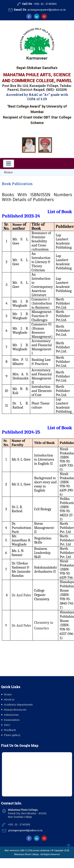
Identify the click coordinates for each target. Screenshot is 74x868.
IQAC (7, 725)
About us (9, 699)
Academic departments (18, 704)
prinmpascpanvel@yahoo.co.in (47, 10)
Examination (12, 720)
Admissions (11, 715)
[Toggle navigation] (9, 164)
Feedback (10, 730)
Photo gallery (12, 735)
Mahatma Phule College (26, 854)
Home (8, 172)
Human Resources (15, 710)
